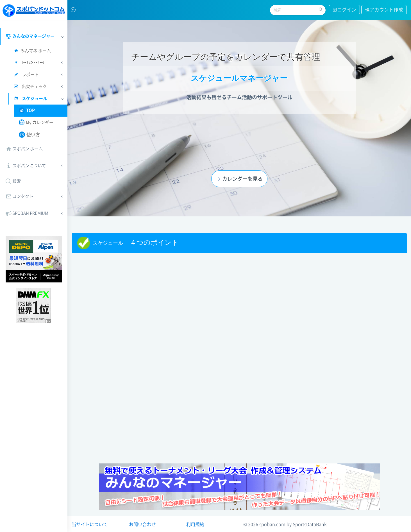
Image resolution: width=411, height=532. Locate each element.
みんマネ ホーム (32, 51)
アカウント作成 (384, 10)
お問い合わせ (142, 524)
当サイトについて (90, 524)
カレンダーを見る (239, 179)
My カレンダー (36, 122)
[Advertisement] (239, 418)
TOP (27, 110)
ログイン (344, 10)
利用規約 (195, 524)
